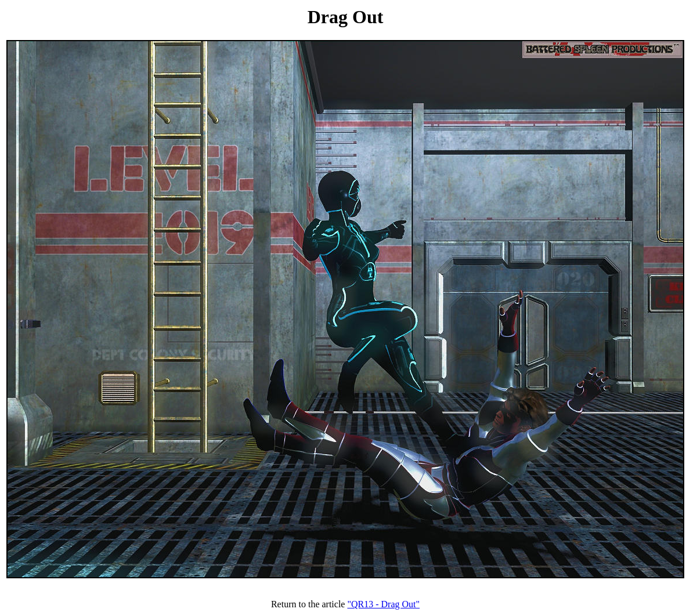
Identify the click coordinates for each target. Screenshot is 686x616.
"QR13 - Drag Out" (383, 604)
